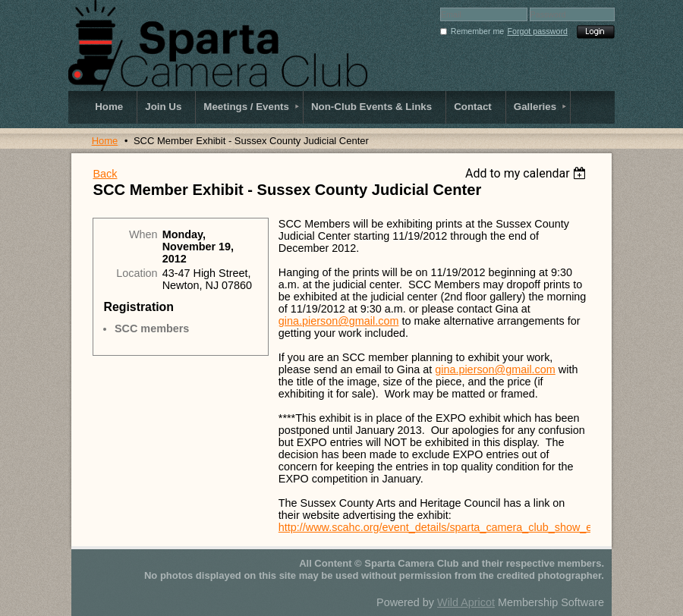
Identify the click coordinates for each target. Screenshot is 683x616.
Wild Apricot (466, 602)
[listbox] (528, 173)
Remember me (477, 31)
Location (137, 273)
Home (105, 141)
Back (105, 174)
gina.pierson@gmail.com (339, 321)
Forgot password (538, 31)
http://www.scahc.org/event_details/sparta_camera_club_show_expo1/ (449, 527)
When (143, 234)
